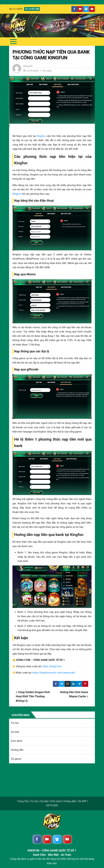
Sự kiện (15, 732)
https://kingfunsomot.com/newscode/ (54, 673)
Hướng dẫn (17, 750)
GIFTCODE (52, 806)
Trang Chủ (23, 801)
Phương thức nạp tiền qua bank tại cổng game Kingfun (51, 55)
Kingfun (41, 136)
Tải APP (82, 801)
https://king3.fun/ (52, 666)
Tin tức (15, 723)
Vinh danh (16, 741)
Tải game (16, 759)
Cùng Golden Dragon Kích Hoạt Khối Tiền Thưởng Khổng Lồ (33, 696)
